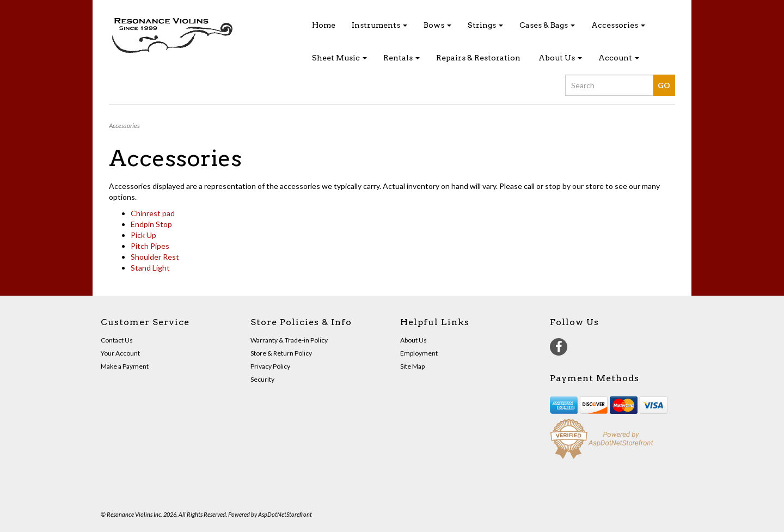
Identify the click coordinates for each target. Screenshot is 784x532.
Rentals (402, 58)
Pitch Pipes (150, 246)
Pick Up (143, 235)
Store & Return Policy (281, 353)
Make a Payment (125, 366)
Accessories (618, 25)
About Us (560, 58)
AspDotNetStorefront (285, 514)
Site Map (412, 366)
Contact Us (117, 340)
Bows (437, 25)
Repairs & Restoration (478, 58)
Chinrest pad (153, 213)
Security (262, 379)
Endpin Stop (151, 224)
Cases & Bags (547, 25)
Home (324, 25)
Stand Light (150, 268)
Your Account (120, 353)
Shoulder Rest (155, 257)
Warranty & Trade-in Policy (289, 340)
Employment (419, 353)
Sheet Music (339, 58)
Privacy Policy (270, 366)
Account (619, 58)
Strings (485, 25)
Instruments (379, 25)
